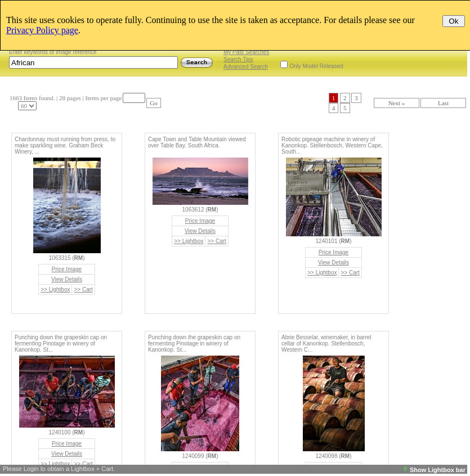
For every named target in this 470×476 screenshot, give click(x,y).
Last (443, 103)
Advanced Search (246, 67)
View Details (67, 279)
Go (153, 103)
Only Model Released (316, 66)
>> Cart (83, 289)
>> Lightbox (55, 289)
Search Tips (238, 59)
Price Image (67, 269)
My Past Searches (246, 52)
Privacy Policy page (42, 30)
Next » (397, 103)
